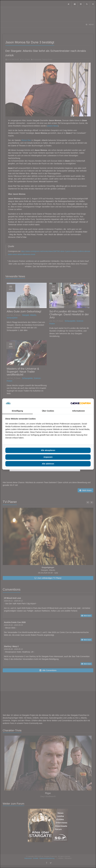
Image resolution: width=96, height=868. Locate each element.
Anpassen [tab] (48, 457)
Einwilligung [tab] (17, 411)
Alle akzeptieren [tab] (48, 450)
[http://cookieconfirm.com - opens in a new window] (81, 403)
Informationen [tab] (79, 411)
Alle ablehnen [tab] (48, 464)
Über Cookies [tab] (48, 411)
